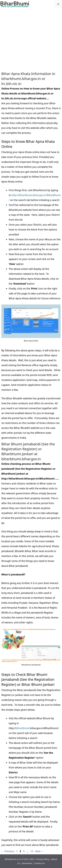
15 (32, 851)
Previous (8, 851)
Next (39, 851)
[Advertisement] (31, 40)
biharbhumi (23, 728)
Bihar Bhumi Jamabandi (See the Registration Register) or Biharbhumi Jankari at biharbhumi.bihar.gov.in (28, 451)
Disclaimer (27, 863)
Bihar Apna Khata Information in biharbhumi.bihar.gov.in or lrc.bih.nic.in (28, 79)
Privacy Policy (43, 859)
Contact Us (39, 863)
